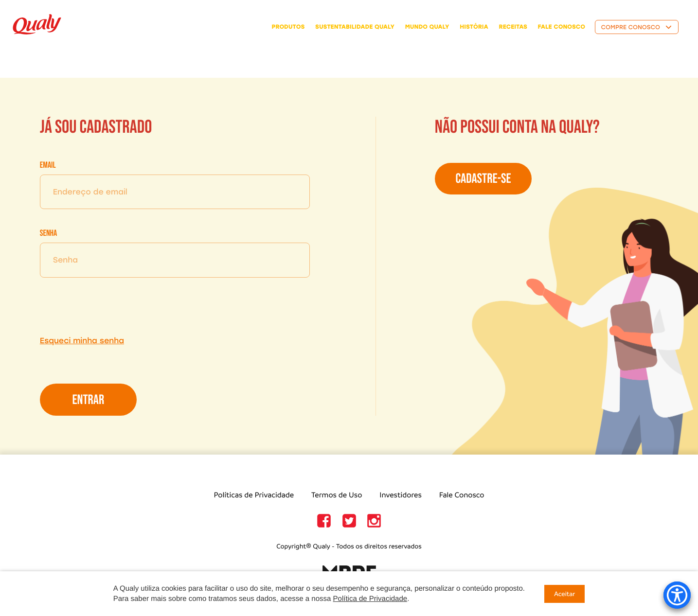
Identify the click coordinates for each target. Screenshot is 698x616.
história (474, 27)
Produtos (288, 27)
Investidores (401, 495)
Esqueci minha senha (82, 341)
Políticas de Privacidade (254, 495)
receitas (513, 27)
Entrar (88, 400)
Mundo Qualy (427, 27)
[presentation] (114, 306)
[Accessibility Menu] (677, 595)
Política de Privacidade (370, 599)
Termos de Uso (337, 495)
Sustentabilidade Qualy (355, 27)
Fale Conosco (462, 495)
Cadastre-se (483, 179)
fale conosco (562, 27)
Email (48, 166)
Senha (49, 234)
